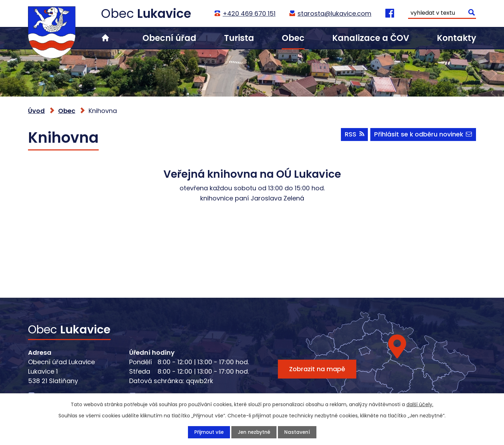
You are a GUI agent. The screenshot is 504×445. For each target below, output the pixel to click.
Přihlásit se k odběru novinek (423, 136)
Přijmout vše (208, 432)
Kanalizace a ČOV (371, 38)
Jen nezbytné (254, 432)
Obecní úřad (169, 38)
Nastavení (298, 432)
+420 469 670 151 (249, 13)
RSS (353, 136)
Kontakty (456, 38)
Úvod (105, 38)
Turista (239, 38)
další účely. (420, 404)
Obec (293, 38)
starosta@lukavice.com (334, 13)
